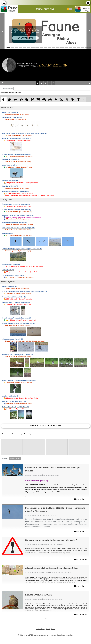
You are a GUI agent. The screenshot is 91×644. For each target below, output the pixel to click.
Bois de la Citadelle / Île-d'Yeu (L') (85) (14, 401)
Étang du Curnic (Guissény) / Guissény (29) (16, 204)
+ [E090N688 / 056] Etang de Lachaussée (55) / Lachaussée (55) (22, 249)
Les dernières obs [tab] (7, 89)
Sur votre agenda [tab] (15, 459)
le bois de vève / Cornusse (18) (12, 118)
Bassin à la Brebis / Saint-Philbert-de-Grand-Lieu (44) (19, 380)
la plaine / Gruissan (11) (9, 286)
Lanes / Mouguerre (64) (9, 165)
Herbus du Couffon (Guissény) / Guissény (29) (17, 139)
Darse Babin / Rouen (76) (10, 186)
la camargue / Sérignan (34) (11, 160)
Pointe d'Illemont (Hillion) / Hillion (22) (14, 297)
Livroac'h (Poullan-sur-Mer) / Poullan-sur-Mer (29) (18, 215)
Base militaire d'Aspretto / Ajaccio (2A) (14, 222)
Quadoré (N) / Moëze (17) (10, 112)
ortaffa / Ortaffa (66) (8, 270)
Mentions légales (40, 629)
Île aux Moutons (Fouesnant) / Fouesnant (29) (16, 154)
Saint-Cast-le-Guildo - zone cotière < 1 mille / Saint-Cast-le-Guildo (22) (24, 133)
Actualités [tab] (5, 459)
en (70, 9)
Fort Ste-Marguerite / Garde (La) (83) (13, 275)
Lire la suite (80, 499)
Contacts (48, 629)
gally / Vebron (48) (8, 233)
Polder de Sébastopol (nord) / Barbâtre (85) (16, 192)
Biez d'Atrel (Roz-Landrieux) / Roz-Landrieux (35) (17, 355)
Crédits (53, 629)
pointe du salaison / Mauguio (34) (12, 339)
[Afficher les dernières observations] (11, 93)
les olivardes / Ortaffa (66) (10, 181)
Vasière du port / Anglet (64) (11, 264)
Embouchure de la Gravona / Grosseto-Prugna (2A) (18, 228)
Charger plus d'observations (45, 426)
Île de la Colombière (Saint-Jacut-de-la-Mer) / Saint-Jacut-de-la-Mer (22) (24, 292)
